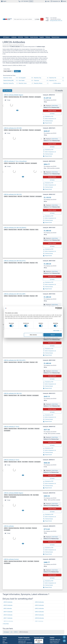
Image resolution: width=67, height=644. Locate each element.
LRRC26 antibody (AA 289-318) (13, 194)
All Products (6, 37)
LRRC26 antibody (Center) (11, 559)
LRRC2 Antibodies (8, 609)
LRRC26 (16, 632)
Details (52, 114)
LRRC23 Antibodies (8, 605)
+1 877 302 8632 (23, 1)
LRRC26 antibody (9, 526)
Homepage (6, 632)
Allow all (53, 335)
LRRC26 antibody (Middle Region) (13, 95)
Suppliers (42, 37)
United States (55, 106)
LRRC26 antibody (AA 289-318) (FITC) (15, 261)
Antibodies (14, 37)
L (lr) (11, 632)
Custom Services (34, 37)
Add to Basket (52, 111)
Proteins (26, 37)
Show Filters (7, 91)
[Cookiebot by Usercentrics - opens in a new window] (56, 308)
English (4, 1)
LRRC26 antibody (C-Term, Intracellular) (15, 161)
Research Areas (55, 37)
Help (4, 641)
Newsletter (5, 643)
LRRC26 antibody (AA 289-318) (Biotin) (15, 228)
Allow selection (33, 335)
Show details (56, 331)
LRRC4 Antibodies (39, 621)
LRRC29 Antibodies (39, 605)
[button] (6, 624)
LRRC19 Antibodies (8, 612)
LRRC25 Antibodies (8, 602)
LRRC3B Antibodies (39, 618)
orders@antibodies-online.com (56, 21)
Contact (31, 1)
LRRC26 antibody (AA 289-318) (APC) (15, 360)
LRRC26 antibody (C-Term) (11, 427)
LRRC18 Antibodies (8, 615)
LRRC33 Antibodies (39, 612)
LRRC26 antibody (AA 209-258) (13, 128)
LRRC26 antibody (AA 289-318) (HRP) (15, 294)
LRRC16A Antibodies (8, 621)
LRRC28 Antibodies (39, 602)
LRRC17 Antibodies (8, 618)
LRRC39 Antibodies (39, 615)
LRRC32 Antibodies (39, 609)
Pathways (48, 37)
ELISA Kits (21, 37)
